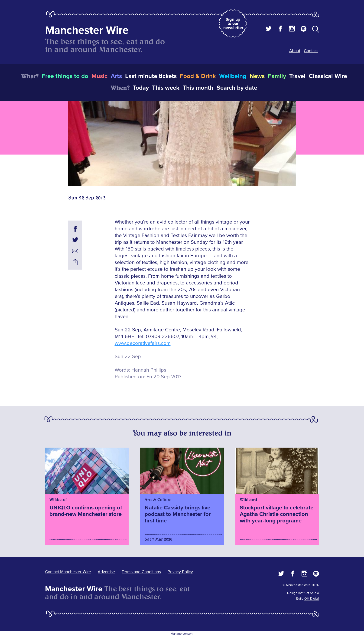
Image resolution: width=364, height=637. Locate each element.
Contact (311, 51)
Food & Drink (198, 76)
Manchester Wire (87, 30)
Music (99, 76)
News (257, 76)
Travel (297, 76)
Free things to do (65, 76)
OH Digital (312, 599)
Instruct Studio (309, 593)
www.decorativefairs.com (143, 343)
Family (277, 76)
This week (166, 88)
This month (198, 88)
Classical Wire (328, 76)
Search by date (237, 88)
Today (141, 88)
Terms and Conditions (141, 572)
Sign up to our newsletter (233, 23)
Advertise (106, 572)
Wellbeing (233, 76)
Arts (116, 76)
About (295, 51)
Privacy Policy (180, 572)
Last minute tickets (151, 76)
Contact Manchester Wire (68, 572)
